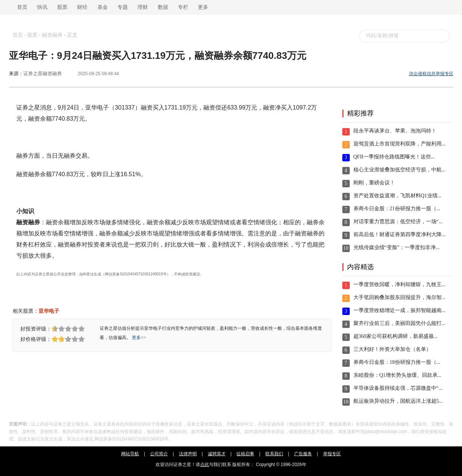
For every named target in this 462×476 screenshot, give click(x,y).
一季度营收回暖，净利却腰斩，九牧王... (400, 284)
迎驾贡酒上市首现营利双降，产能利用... (400, 144)
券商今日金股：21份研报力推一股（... (397, 209)
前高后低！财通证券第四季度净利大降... (400, 234)
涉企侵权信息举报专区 (431, 74)
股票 (62, 7)
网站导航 (130, 454)
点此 (205, 465)
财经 (82, 7)
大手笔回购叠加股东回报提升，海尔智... (400, 297)
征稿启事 (245, 454)
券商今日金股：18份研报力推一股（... (397, 362)
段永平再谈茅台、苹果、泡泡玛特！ (395, 131)
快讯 (42, 7)
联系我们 (274, 454)
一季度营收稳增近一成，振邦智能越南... (400, 310)
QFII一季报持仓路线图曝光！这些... (394, 157)
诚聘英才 (217, 454)
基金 (103, 7)
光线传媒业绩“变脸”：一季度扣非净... (397, 247)
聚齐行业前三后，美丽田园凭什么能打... (400, 323)
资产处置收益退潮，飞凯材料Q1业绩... (398, 196)
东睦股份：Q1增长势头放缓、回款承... (398, 375)
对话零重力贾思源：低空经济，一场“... (398, 222)
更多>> (139, 338)
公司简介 (159, 454)
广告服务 (303, 454)
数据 (163, 7)
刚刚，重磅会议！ (374, 183)
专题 (123, 7)
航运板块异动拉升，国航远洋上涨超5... (398, 401)
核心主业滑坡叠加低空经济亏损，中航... (400, 170)
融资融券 (52, 35)
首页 (21, 7)
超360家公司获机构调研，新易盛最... (396, 336)
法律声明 (188, 454)
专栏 (183, 7)
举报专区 (332, 454)
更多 (203, 7)
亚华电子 (49, 311)
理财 (143, 7)
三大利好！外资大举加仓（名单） (392, 349)
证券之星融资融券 (43, 73)
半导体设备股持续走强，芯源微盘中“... (398, 388)
